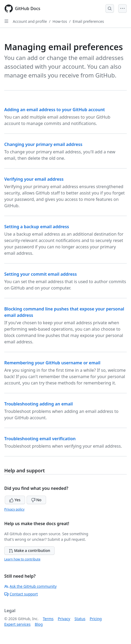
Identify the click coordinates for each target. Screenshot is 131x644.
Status (80, 619)
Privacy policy (14, 509)
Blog (39, 624)
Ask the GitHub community (30, 586)
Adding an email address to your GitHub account (55, 110)
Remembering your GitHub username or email (52, 363)
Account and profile (30, 21)
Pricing (96, 619)
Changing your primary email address (43, 144)
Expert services (17, 624)
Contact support (21, 594)
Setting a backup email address (37, 227)
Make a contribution (29, 550)
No (36, 500)
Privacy (64, 619)
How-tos (60, 21)
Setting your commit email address (40, 274)
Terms (48, 619)
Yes (15, 500)
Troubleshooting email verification (40, 439)
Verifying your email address (34, 179)
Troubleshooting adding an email (38, 404)
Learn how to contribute (22, 559)
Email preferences (88, 21)
